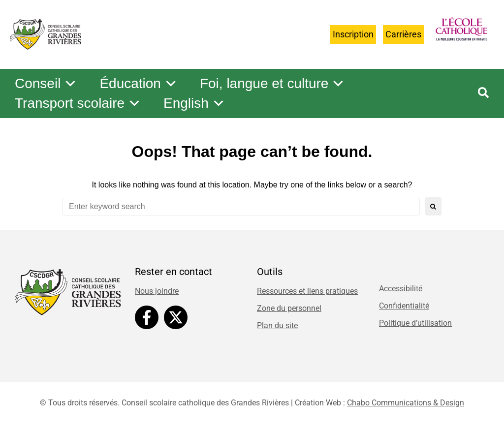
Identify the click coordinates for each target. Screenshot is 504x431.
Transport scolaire (78, 103)
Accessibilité (401, 289)
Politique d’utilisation (415, 323)
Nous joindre (157, 291)
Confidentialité (404, 306)
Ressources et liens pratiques (307, 291)
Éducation (139, 84)
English (194, 103)
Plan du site (277, 325)
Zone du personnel (289, 308)
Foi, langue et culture (273, 84)
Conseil (46, 84)
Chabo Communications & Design (406, 403)
